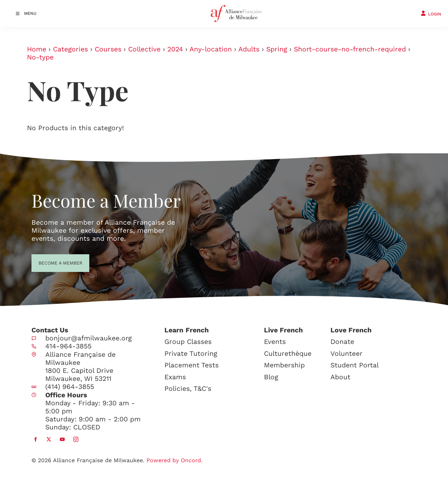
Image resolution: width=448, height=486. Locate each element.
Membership (284, 365)
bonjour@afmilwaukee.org (88, 338)
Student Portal (355, 365)
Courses (108, 49)
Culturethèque (288, 353)
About (340, 377)
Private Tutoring (191, 353)
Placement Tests (192, 365)
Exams (175, 377)
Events (275, 342)
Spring (277, 49)
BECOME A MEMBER (49, 262)
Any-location (211, 49)
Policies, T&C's (188, 388)
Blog (271, 377)
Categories (70, 49)
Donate (342, 342)
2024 (175, 49)
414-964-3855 (68, 346)
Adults (249, 49)
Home (37, 49)
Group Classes (188, 342)
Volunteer (347, 353)
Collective (144, 49)
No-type (40, 57)
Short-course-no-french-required (350, 49)
